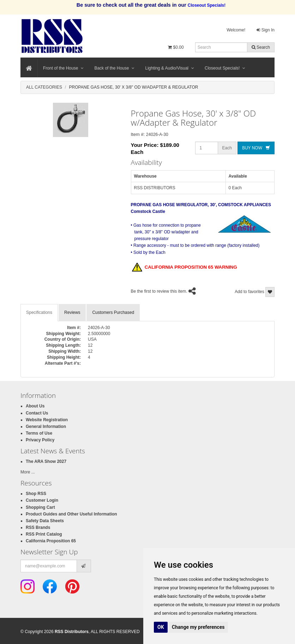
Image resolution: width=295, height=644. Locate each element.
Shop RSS (36, 494)
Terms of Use (39, 433)
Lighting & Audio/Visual (170, 68)
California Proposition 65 (51, 541)
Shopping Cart (40, 507)
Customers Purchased (113, 312)
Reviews (72, 312)
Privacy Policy (40, 440)
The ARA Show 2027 (46, 461)
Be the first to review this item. (159, 291)
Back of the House (114, 68)
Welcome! (236, 30)
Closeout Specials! (225, 68)
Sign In (266, 30)
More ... (28, 472)
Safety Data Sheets (45, 521)
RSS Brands (38, 527)
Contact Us (37, 413)
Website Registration (47, 420)
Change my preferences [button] (198, 627)
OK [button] (161, 627)
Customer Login (42, 500)
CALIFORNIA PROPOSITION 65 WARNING (185, 268)
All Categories (44, 87)
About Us (35, 406)
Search (261, 47)
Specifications (39, 312)
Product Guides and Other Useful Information (71, 514)
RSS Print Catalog (44, 534)
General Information (46, 427)
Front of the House (63, 68)
